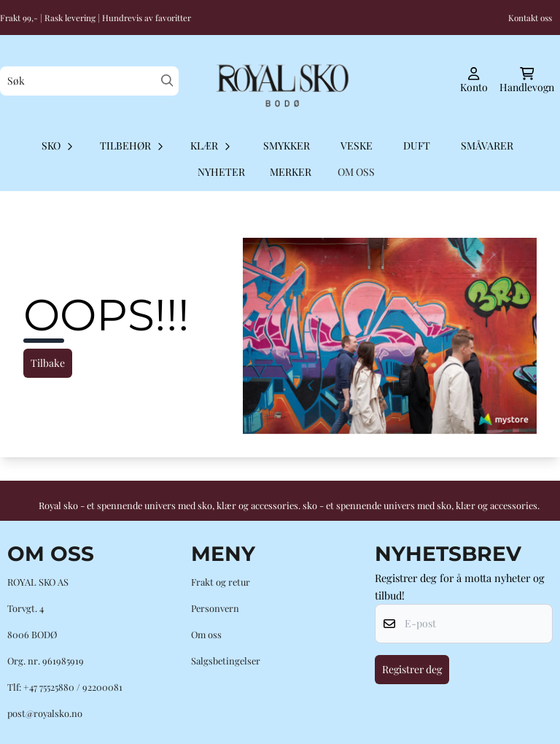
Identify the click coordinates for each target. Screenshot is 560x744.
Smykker (287, 146)
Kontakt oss (530, 18)
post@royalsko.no (45, 713)
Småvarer (487, 146)
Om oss (206, 634)
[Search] (167, 81)
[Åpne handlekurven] (527, 81)
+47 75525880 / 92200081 (73, 687)
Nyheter (221, 172)
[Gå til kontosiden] (474, 81)
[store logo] (280, 81)
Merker (291, 172)
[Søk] (89, 81)
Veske (357, 146)
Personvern (215, 608)
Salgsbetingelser (226, 660)
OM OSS (356, 172)
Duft (417, 146)
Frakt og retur (221, 582)
